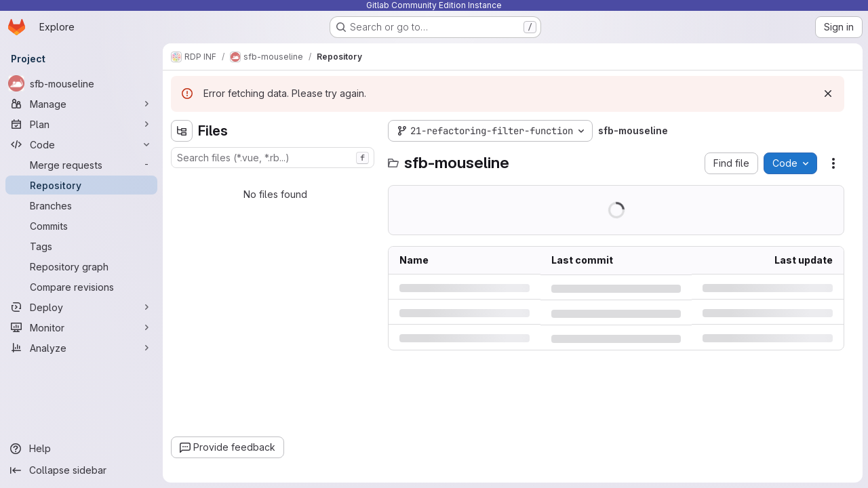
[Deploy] (81, 307)
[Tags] (81, 246)
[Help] (81, 449)
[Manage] (81, 104)
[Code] (81, 144)
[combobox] (273, 158)
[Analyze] (81, 348)
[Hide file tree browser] (182, 131)
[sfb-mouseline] (81, 83)
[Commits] (81, 226)
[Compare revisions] (81, 287)
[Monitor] (81, 327)
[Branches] (81, 205)
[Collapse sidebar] (81, 470)
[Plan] (81, 124)
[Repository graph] (81, 266)
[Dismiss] (828, 94)
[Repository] (81, 185)
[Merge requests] (81, 165)
